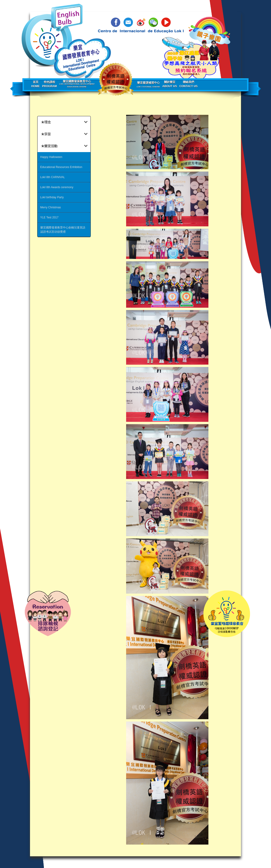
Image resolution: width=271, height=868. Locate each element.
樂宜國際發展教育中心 (77, 84)
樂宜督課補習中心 (149, 84)
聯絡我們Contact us (188, 84)
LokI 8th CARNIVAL (53, 177)
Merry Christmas (51, 207)
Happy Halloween (51, 157)
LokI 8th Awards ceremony (57, 187)
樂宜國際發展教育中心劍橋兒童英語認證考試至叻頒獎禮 (63, 230)
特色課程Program (50, 84)
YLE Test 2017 (49, 217)
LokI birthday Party (52, 197)
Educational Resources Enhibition (61, 167)
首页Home (36, 84)
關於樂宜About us (170, 84)
